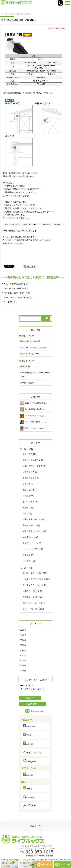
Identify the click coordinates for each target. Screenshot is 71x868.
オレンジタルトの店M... (35, 416)
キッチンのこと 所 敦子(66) (35, 585)
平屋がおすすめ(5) (31, 478)
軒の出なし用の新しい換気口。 (19, 20)
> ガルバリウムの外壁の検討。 (16, 288)
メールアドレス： (27, 686)
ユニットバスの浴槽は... (36, 403)
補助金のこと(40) (30, 537)
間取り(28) (27, 513)
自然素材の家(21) (30, 472)
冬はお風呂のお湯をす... (36, 409)
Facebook (29, 726)
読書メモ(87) (28, 555)
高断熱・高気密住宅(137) (34, 460)
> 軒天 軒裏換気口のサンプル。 (17, 284)
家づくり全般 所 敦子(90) (35, 573)
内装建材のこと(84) (31, 525)
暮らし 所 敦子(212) (33, 609)
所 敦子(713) (26, 568)
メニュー (36, 826)
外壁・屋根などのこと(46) (34, 531)
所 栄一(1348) (27, 449)
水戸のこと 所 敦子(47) (34, 603)
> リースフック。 (10, 302)
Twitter (28, 734)
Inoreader (29, 797)
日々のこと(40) (29, 561)
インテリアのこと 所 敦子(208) (36, 579)
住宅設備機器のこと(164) (34, 519)
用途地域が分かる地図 (30, 341)
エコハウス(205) (30, 454)
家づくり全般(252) (31, 502)
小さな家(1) (28, 484)
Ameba (28, 743)
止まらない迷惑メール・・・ (33, 354)
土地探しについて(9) (32, 543)
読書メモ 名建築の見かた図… (34, 347)
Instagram (29, 761)
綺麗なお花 (25, 366)
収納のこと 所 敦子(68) (33, 591)
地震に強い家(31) (30, 490)
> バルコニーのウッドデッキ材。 (17, 293)
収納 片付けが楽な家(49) (34, 466)
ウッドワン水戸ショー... (36, 422)
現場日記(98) (28, 508)
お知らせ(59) (28, 496)
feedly (27, 788)
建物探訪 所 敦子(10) (33, 597)
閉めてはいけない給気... (36, 428)
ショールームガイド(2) (33, 549)
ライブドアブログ (33, 752)
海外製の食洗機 (27, 383)
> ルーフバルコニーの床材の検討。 (18, 297)
